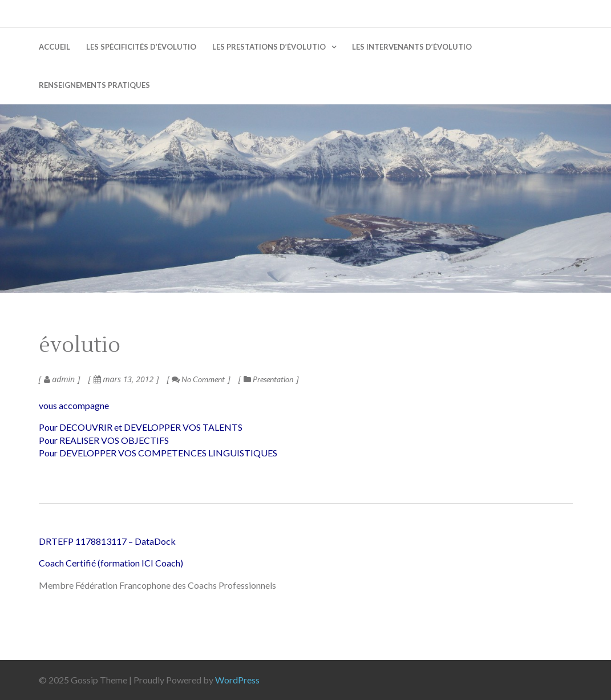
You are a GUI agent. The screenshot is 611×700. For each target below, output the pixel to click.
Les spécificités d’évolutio (141, 47)
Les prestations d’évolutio (269, 47)
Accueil (54, 47)
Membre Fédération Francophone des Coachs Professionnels (157, 585)
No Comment (198, 379)
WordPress (237, 680)
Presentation (273, 379)
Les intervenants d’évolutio (412, 47)
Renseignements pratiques (94, 85)
